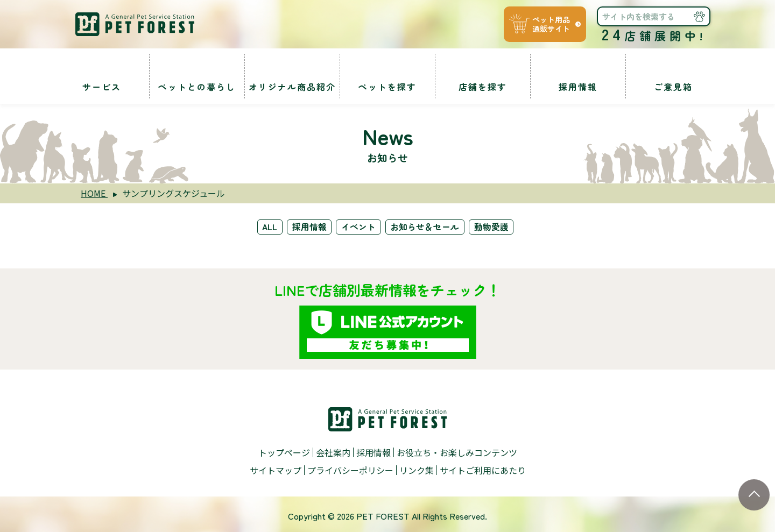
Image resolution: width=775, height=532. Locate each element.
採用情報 (308, 226)
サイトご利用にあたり (483, 467)
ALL (267, 226)
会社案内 (333, 451)
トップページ (284, 451)
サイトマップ (276, 467)
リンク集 (417, 467)
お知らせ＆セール (427, 226)
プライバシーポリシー (350, 467)
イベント (359, 226)
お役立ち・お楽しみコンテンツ (457, 451)
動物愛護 (495, 226)
